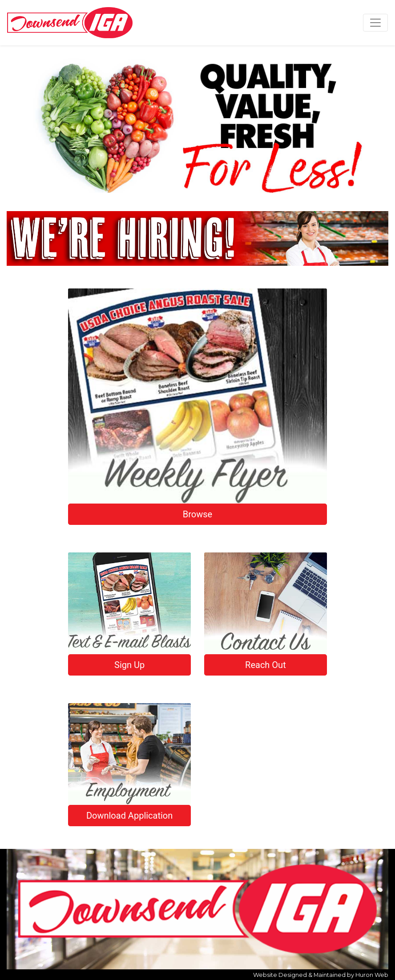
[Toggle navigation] (375, 23)
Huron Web (372, 975)
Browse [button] (197, 514)
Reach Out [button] (266, 665)
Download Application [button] (129, 816)
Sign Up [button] (129, 665)
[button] (20, 124)
